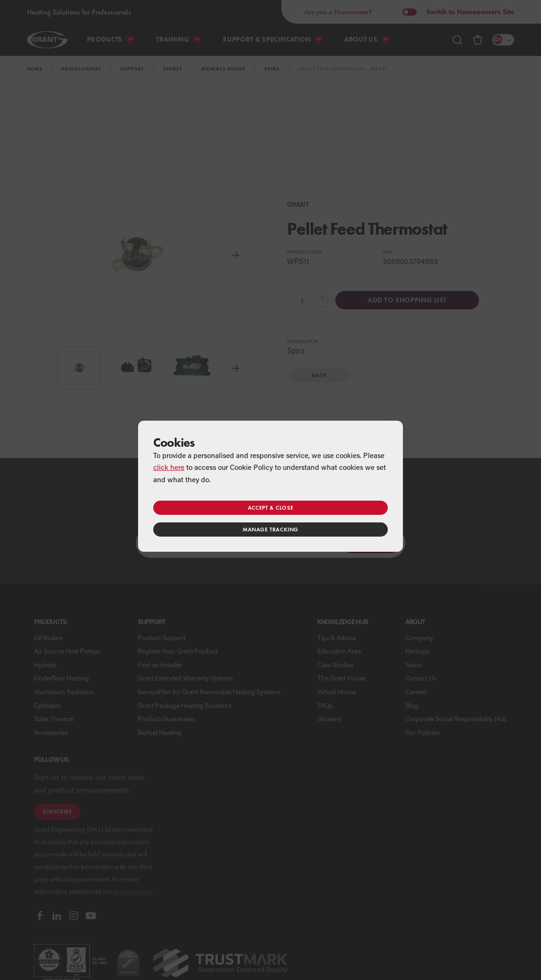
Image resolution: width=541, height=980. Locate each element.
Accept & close (270, 508)
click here (169, 467)
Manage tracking (270, 529)
